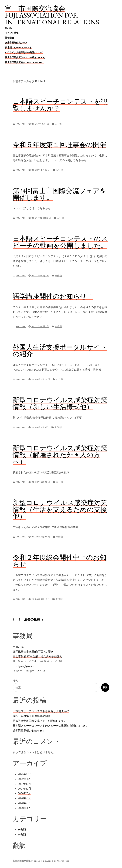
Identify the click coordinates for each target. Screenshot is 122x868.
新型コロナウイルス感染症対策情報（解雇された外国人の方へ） (60, 455)
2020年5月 (24, 803)
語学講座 (10, 38)
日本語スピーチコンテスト (18, 48)
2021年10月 (24, 789)
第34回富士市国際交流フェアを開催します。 (60, 194)
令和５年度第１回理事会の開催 (59, 145)
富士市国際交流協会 (35, 8)
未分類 (59, 124)
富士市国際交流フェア (16, 43)
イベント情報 (12, 33)
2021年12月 (24, 784)
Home (8, 28)
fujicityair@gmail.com (26, 666)
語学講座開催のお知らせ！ (53, 296)
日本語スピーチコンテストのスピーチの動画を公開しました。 (60, 242)
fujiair (21, 124)
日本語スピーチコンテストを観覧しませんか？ (60, 105)
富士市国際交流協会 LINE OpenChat (24, 62)
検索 (15, 681)
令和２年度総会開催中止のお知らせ (60, 561)
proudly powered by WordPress (51, 861)
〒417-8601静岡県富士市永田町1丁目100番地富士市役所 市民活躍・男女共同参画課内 (37, 652)
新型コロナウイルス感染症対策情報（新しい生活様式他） (60, 403)
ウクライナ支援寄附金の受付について (24, 52)
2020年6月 (24, 798)
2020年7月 (24, 793)
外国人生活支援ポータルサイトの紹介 (60, 351)
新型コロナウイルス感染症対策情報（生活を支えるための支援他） (60, 509)
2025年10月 (25, 774)
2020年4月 (24, 808)
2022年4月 (24, 779)
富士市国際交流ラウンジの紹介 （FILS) (25, 57)
